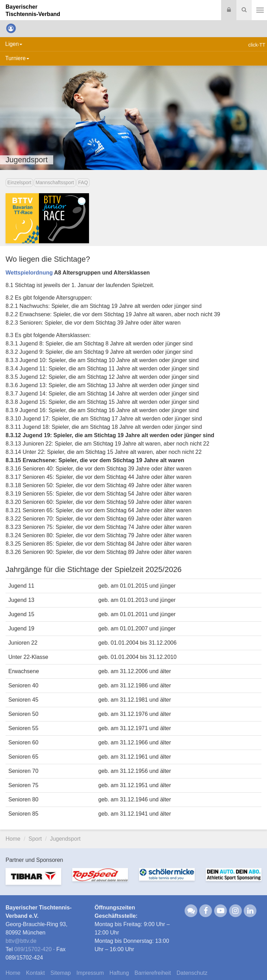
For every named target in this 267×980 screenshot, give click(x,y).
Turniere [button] (17, 58)
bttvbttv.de (21, 941)
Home (13, 839)
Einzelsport (19, 182)
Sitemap (61, 973)
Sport (35, 839)
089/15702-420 (33, 949)
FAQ (83, 182)
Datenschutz (192, 973)
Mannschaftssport (55, 182)
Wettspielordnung (29, 273)
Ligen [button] (14, 44)
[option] (33, 881)
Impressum (90, 973)
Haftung (119, 973)
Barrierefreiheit (153, 973)
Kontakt (35, 973)
